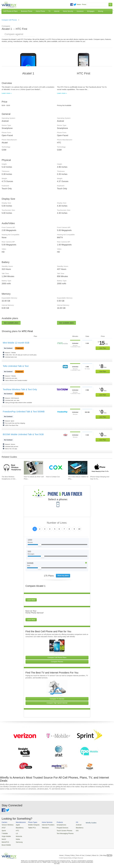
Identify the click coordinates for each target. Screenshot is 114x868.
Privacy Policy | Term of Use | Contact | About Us (82, 854)
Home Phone (40, 11)
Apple (17, 825)
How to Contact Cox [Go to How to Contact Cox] (53, 477)
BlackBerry (18, 827)
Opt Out (109, 854)
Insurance (80, 11)
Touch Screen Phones (61, 830)
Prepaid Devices (59, 827)
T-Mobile (4, 833)
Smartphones (58, 825)
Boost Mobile (6, 843)
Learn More (31, 600)
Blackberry (75, 827)
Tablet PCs (31, 827)
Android (74, 825)
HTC (16, 830)
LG (16, 833)
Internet (57, 11)
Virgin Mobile (6, 836)
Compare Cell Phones (9, 20)
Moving (100, 11)
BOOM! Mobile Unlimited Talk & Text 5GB (23, 434)
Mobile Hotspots (32, 825)
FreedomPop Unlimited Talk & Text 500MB (24, 412)
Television (43, 827)
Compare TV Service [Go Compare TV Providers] (57, 699)
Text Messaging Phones (61, 833)
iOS (72, 830)
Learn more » (7, 93)
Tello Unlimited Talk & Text (16, 366)
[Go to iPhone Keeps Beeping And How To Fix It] (100, 468)
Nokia (17, 838)
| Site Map (103, 854)
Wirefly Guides (86, 823)
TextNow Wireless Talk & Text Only (20, 389)
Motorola (18, 836)
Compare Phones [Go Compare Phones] (57, 662)
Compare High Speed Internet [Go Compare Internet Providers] (57, 703)
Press (84, 4)
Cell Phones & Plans (10, 11)
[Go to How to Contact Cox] (56, 468)
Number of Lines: (57, 523)
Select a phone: (58, 500)
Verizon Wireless (7, 825)
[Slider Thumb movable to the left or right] (40, 545)
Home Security (68, 11)
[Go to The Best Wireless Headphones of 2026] (11, 468)
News (79, 4)
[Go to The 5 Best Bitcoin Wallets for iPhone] (78, 468)
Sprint (4, 830)
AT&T (3, 827)
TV (50, 11)
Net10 (4, 838)
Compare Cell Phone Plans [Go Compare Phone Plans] (57, 658)
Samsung (18, 841)
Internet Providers (46, 825)
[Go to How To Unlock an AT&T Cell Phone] (34, 468)
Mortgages (91, 11)
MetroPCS (5, 841)
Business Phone (27, 11)
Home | (62, 854)
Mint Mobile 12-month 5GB (16, 343)
